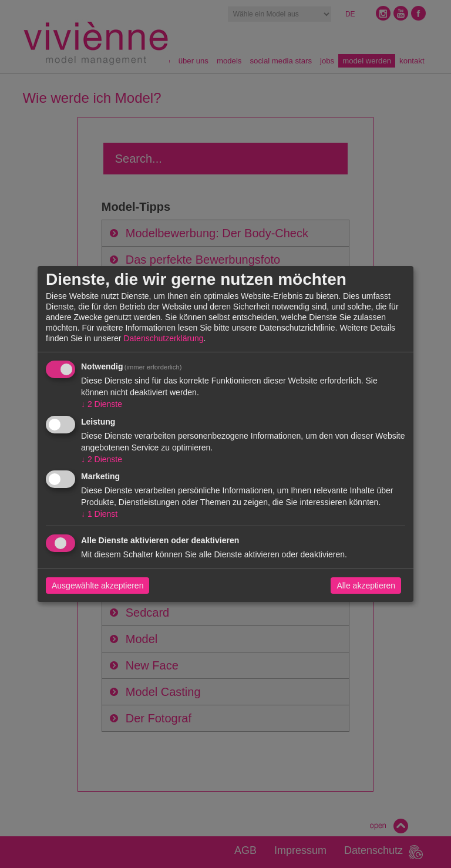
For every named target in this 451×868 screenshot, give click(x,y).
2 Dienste (102, 404)
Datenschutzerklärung (163, 338)
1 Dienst (99, 514)
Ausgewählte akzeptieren (97, 586)
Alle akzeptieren (366, 586)
